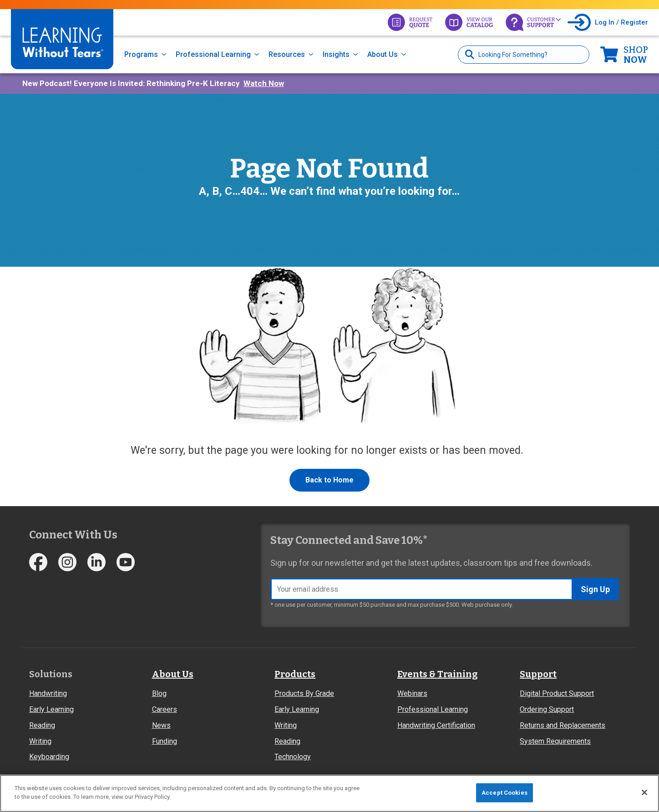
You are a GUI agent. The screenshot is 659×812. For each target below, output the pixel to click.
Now (636, 55)
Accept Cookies (504, 793)
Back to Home (329, 480)
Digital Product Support (557, 693)
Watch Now (264, 83)
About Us (383, 54)
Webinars (412, 693)
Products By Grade (304, 693)
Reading (42, 725)
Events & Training (437, 674)
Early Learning (51, 709)
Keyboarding (49, 757)
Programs (141, 54)
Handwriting (48, 693)
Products (295, 674)
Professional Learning (213, 54)
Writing (40, 741)
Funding (165, 741)
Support (538, 674)
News (161, 725)
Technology (293, 757)
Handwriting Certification (436, 725)
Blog (159, 693)
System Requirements (555, 741)
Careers (165, 709)
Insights (336, 54)
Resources (287, 54)
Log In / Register (621, 22)
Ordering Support (547, 709)
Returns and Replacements (563, 725)
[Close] (644, 792)
